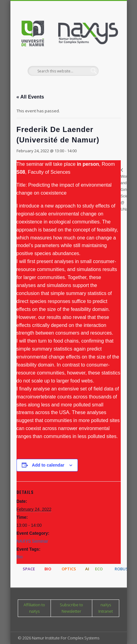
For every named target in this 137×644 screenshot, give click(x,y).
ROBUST (123, 569)
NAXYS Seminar (32, 541)
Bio (20, 557)
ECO (99, 569)
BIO (48, 569)
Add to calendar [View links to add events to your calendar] (48, 465)
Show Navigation (104, 55)
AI (87, 569)
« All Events (30, 97)
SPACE (29, 569)
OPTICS (69, 569)
